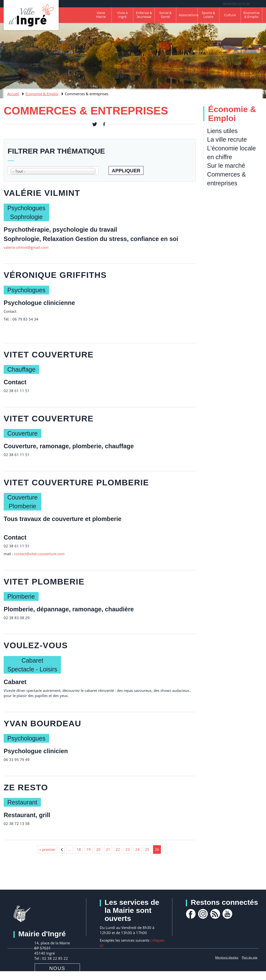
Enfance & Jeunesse (144, 15)
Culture (230, 15)
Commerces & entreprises (226, 179)
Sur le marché (226, 166)
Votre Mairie (101, 15)
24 (137, 849)
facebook (191, 914)
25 (147, 849)
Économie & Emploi (251, 15)
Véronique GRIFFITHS (55, 275)
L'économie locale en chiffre (231, 153)
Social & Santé (165, 15)
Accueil (13, 94)
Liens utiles (222, 131)
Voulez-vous (36, 645)
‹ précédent (62, 850)
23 (128, 849)
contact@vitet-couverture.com (39, 554)
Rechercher (259, 4)
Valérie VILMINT (42, 193)
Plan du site (250, 957)
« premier (47, 849)
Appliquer (126, 171)
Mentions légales (227, 957)
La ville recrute (227, 139)
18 (79, 849)
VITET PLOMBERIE (44, 582)
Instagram (203, 914)
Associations (188, 15)
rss (215, 914)
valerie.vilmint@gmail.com (26, 247)
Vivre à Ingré (122, 15)
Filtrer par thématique (56, 151)
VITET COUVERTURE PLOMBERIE (76, 482)
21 (108, 849)
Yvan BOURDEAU (42, 723)
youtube (227, 914)
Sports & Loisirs (208, 15)
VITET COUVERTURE (49, 354)
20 (98, 849)
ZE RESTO (26, 787)
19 (89, 849)
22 (118, 849)
